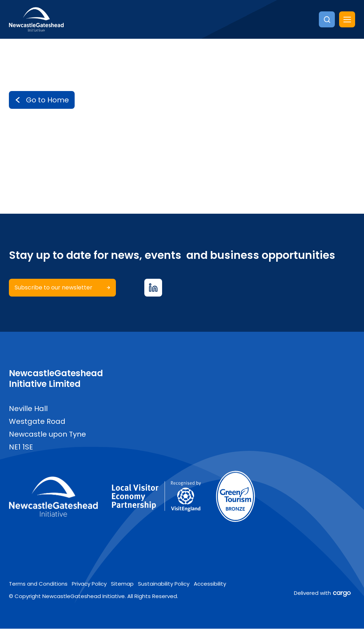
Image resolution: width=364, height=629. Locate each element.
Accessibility (210, 584)
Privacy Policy (89, 584)
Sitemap (122, 584)
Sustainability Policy (164, 584)
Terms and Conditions (38, 584)
